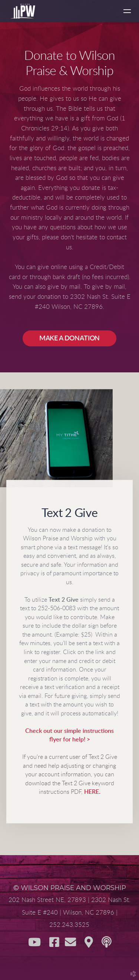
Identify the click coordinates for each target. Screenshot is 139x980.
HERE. (92, 792)
